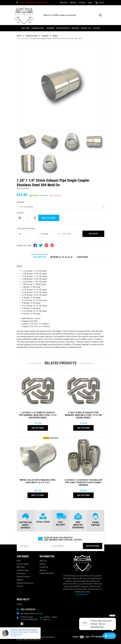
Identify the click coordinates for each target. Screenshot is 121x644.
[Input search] (70, 15)
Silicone (96, 28)
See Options (38, 428)
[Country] (49, 234)
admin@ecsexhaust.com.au (32, 613)
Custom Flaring (23, 564)
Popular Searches (47, 573)
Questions (82, 257)
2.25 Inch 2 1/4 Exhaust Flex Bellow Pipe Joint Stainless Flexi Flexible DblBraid (83, 482)
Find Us (20, 604)
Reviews (61, 257)
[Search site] (101, 15)
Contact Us (44, 567)
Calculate (93, 234)
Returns (43, 570)
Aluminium (50, 28)
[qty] (27, 218)
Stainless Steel (38, 28)
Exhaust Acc (86, 28)
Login (90, 3)
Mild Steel (26, 28)
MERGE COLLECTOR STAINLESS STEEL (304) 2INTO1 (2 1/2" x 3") (38, 481)
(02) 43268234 (28, 609)
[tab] (40, 257)
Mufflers (75, 28)
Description (40, 257)
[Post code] (71, 234)
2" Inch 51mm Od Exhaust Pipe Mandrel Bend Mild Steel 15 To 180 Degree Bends (83, 415)
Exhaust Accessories (25, 583)
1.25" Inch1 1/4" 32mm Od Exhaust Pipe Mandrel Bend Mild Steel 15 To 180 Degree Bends (38, 415)
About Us (64, 3)
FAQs (19, 561)
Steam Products (63, 28)
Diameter (20, 202)
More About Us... (82, 594)
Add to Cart (49, 218)
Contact (82, 3)
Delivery (73, 3)
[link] (18, 3)
